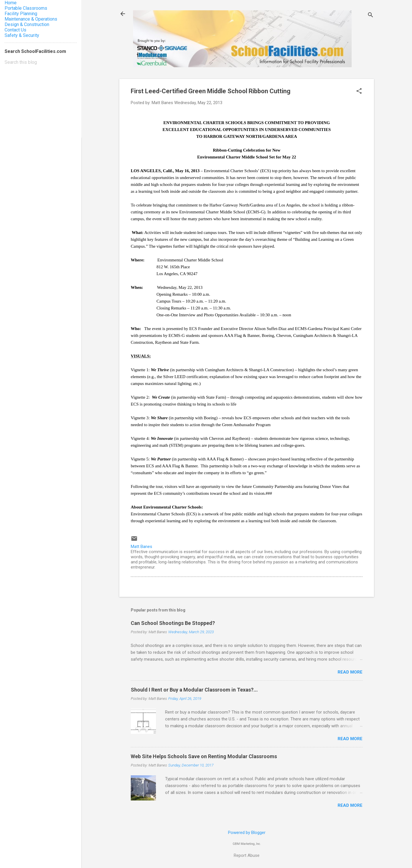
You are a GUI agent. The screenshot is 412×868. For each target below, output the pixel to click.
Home (11, 3)
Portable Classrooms (26, 8)
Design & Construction (27, 24)
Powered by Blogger (247, 833)
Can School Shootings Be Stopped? (173, 623)
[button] (359, 92)
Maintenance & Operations (31, 19)
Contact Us (15, 30)
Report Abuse (247, 855)
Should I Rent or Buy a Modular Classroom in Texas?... (194, 690)
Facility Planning (21, 14)
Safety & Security (22, 35)
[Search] (371, 16)
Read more (350, 672)
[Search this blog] (41, 62)
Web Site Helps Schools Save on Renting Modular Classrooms (204, 756)
